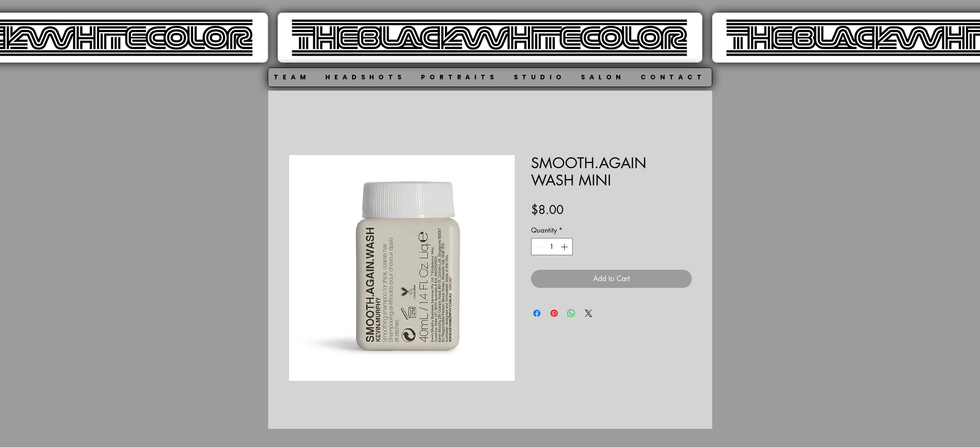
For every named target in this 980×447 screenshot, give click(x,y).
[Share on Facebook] (537, 313)
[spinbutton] (552, 247)
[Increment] (565, 247)
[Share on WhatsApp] (571, 313)
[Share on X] (589, 313)
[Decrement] (538, 247)
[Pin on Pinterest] (554, 313)
